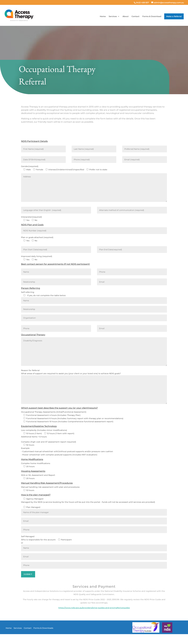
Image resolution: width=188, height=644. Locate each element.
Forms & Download (152, 17)
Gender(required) (30, 166)
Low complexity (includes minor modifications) (44, 430)
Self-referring (28, 292)
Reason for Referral (30, 370)
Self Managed (28, 536)
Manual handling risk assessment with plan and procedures (50, 487)
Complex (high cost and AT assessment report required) (49, 442)
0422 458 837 (142, 3)
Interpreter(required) (31, 217)
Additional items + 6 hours (34, 437)
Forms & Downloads (43, 628)
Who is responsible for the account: (38, 540)
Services (113, 17)
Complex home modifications (36, 463)
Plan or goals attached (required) (37, 237)
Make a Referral (174, 16)
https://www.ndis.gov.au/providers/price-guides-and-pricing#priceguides (94, 608)
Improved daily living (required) (37, 256)
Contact (135, 17)
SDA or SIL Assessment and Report (38, 475)
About (126, 17)
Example (25, 448)
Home (103, 17)
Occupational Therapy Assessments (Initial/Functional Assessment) (54, 412)
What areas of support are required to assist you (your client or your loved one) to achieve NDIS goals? (71, 373)
